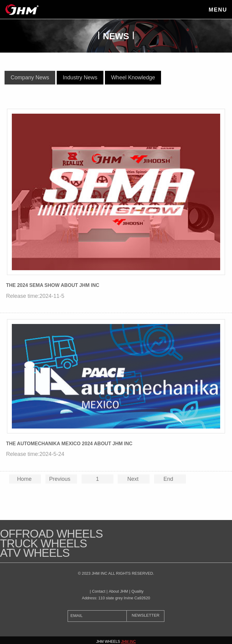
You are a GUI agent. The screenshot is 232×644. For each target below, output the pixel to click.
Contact (99, 591)
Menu (218, 9)
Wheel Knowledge (133, 77)
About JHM (118, 591)
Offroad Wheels (51, 534)
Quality (137, 591)
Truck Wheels (44, 543)
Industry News (80, 77)
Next (134, 479)
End (170, 479)
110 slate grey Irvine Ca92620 (124, 598)
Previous (61, 479)
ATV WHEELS (35, 553)
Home (25, 479)
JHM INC (128, 642)
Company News (30, 77)
